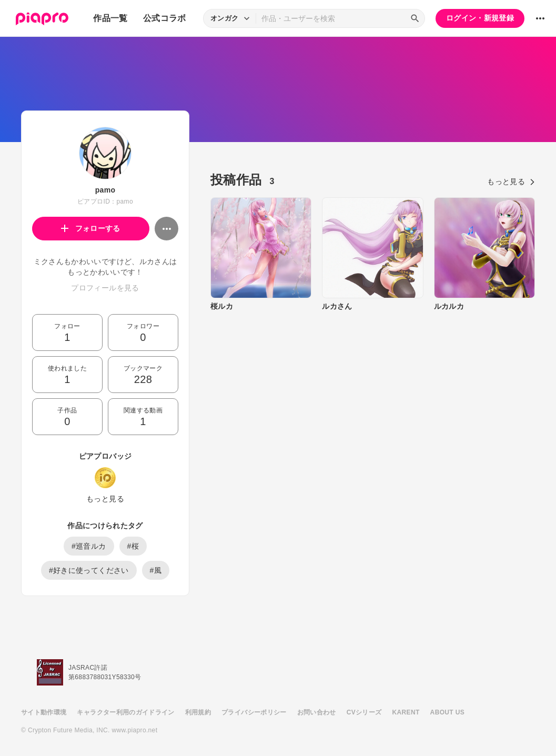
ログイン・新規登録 (480, 18)
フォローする (91, 228)
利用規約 (198, 712)
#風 (156, 570)
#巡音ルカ (89, 546)
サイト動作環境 (44, 712)
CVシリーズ (364, 712)
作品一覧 (110, 18)
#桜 (133, 546)
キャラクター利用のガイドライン (125, 712)
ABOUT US (447, 712)
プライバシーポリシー (254, 712)
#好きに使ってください (89, 570)
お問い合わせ (317, 712)
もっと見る (105, 499)
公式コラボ (165, 18)
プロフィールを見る (105, 288)
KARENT (406, 712)
